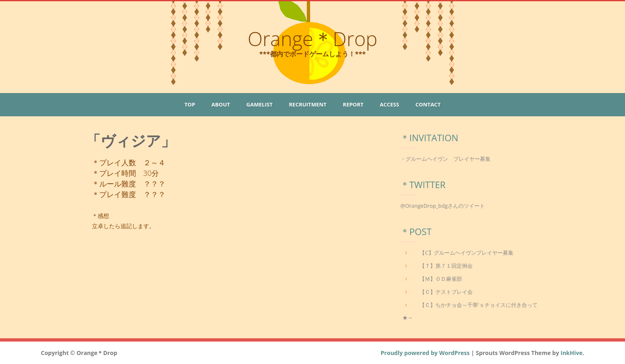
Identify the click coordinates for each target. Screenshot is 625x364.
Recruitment (308, 104)
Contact (428, 104)
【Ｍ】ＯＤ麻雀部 (441, 279)
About (221, 104)
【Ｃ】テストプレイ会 (446, 292)
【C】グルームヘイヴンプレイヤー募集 (466, 253)
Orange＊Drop (312, 39)
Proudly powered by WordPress (425, 353)
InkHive (571, 353)
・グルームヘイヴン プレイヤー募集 (445, 159)
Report (353, 104)
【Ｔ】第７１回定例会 (446, 266)
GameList (259, 104)
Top (190, 104)
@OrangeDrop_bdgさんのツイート (443, 206)
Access (390, 104)
